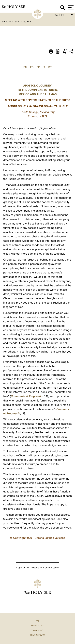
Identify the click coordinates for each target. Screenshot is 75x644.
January (26, 22)
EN (25, 67)
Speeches (7, 22)
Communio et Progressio (27, 396)
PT (50, 67)
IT (44, 67)
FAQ (38, 621)
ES (32, 67)
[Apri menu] (70, 7)
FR (38, 67)
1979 (17, 22)
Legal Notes (37, 626)
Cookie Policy (37, 630)
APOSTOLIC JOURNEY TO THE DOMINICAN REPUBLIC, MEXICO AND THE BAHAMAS (38, 90)
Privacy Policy (37, 635)
